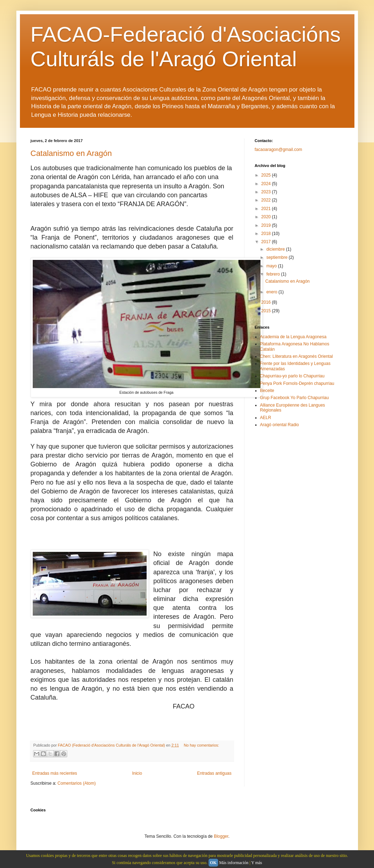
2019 (267, 225)
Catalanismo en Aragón (71, 153)
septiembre (277, 257)
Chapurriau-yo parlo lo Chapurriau (292, 376)
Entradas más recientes (55, 773)
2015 (267, 311)
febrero (273, 274)
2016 (267, 302)
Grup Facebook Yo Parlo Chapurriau (294, 398)
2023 (267, 192)
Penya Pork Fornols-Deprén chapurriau (297, 383)
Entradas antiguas (214, 773)
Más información (234, 863)
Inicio (137, 773)
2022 (267, 200)
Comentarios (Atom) (77, 783)
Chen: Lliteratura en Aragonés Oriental (297, 356)
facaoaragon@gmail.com (279, 150)
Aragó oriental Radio (280, 425)
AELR (266, 418)
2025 (267, 175)
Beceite (267, 391)
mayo (272, 266)
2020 (267, 217)
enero (272, 292)
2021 (267, 209)
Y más (257, 863)
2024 (267, 184)
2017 (267, 242)
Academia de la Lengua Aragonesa (293, 337)
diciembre (276, 249)
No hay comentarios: (202, 745)
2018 (267, 234)
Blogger (221, 836)
